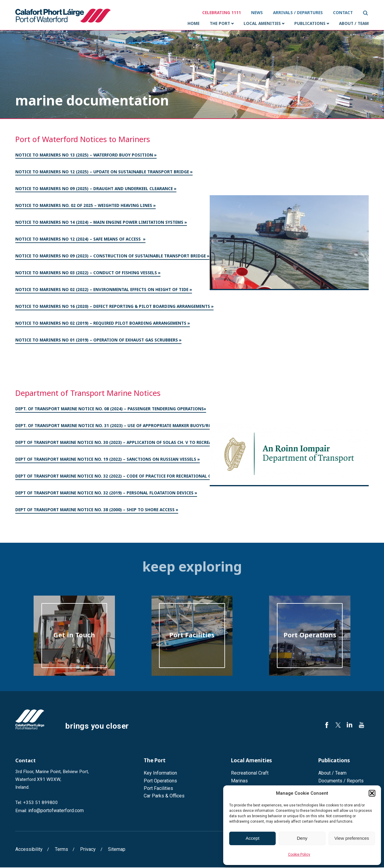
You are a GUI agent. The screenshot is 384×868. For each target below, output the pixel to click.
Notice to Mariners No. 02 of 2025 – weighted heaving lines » (85, 207)
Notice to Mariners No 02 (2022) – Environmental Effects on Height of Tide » (104, 291)
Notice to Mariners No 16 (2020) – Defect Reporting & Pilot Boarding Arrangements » (114, 308)
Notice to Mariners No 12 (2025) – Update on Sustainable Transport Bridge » (104, 174)
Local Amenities (262, 25)
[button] (372, 793)
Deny (302, 838)
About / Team (354, 25)
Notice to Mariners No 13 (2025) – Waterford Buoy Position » (86, 157)
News (258, 13)
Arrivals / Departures (299, 13)
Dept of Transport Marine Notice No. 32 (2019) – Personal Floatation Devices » (106, 495)
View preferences (352, 838)
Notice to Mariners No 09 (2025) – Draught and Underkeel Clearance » (96, 190)
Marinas (239, 781)
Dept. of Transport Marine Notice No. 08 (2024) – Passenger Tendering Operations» (111, 411)
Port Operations (159, 781)
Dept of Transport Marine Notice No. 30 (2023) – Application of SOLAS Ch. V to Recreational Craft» (130, 444)
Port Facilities (157, 788)
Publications (310, 25)
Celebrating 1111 (222, 13)
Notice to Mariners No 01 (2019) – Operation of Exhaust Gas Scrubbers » (98, 342)
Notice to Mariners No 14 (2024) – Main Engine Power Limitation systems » (101, 224)
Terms (58, 850)
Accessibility (28, 850)
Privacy (84, 850)
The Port (220, 25)
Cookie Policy (299, 854)
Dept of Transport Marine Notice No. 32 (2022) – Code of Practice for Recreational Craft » (120, 478)
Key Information (160, 774)
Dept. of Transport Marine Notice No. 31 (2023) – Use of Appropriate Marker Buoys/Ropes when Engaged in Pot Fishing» (153, 427)
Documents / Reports (340, 781)
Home (193, 25)
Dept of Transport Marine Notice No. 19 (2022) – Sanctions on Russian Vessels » (108, 461)
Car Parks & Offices (163, 796)
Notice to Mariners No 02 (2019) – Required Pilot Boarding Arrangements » (103, 325)
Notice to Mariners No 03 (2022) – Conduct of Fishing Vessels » (88, 275)
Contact (344, 13)
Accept (253, 838)
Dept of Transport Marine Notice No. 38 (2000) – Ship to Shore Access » (97, 511)
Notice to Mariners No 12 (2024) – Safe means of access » (80, 241)
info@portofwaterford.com (55, 811)
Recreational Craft (249, 774)
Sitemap (112, 850)
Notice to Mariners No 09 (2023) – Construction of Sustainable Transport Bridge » (112, 258)
